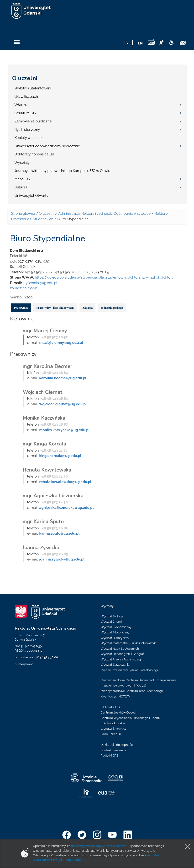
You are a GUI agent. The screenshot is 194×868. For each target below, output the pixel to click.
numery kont (24, 664)
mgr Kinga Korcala (45, 444)
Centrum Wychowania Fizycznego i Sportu (130, 718)
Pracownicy (21, 308)
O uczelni (25, 78)
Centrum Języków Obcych (119, 712)
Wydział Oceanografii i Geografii (123, 654)
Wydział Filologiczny (115, 632)
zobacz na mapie (24, 288)
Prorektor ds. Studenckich (32, 219)
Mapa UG (22, 179)
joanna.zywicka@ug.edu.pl (62, 559)
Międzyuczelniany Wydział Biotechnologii (130, 670)
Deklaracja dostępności (117, 745)
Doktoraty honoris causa (34, 154)
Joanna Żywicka (41, 548)
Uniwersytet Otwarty (31, 196)
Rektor (160, 214)
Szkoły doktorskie (113, 723)
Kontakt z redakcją (114, 750)
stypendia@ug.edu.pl (40, 283)
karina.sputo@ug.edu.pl (60, 533)
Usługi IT (22, 187)
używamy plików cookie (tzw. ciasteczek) (100, 846)
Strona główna (23, 214)
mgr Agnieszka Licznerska (53, 496)
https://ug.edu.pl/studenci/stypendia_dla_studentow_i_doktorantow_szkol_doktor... (104, 277)
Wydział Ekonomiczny (116, 627)
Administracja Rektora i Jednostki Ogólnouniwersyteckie (104, 214)
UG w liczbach (26, 97)
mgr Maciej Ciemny (45, 331)
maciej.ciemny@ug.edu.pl (61, 343)
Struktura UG (25, 113)
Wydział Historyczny (115, 638)
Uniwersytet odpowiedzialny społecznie (47, 146)
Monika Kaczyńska (44, 418)
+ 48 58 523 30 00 (46, 657)
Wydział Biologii (112, 616)
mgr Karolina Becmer (47, 366)
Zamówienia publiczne (33, 121)
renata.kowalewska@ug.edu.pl (65, 482)
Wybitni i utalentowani (33, 88)
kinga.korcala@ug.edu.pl (60, 456)
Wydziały (22, 163)
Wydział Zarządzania (115, 665)
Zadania (87, 308)
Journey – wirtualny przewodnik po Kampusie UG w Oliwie (62, 171)
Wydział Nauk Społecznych (120, 649)
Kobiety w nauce (28, 138)
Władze (21, 105)
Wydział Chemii (112, 622)
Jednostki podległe (112, 308)
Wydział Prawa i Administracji (121, 659)
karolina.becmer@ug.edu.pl (63, 378)
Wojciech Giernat (43, 392)
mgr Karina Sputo (43, 522)
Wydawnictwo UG (113, 729)
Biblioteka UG (110, 707)
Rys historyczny (27, 130)
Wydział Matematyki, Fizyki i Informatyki (129, 643)
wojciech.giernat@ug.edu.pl (63, 404)
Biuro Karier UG (111, 734)
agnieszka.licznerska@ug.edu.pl (67, 508)
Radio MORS (110, 755)
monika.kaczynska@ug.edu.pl (65, 430)
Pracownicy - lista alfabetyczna (55, 308)
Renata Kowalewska (47, 470)
